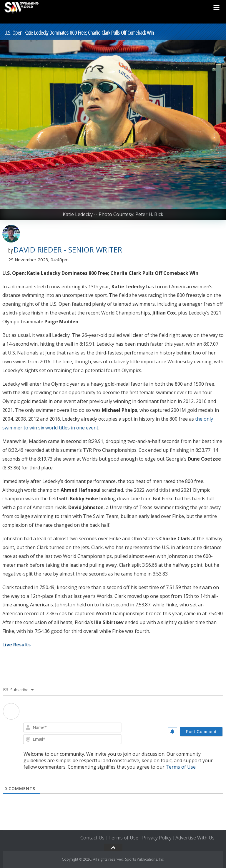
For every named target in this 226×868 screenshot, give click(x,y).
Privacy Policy (157, 838)
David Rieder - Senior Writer (68, 250)
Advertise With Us (195, 838)
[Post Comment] (201, 732)
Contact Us (92, 838)
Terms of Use (181, 767)
